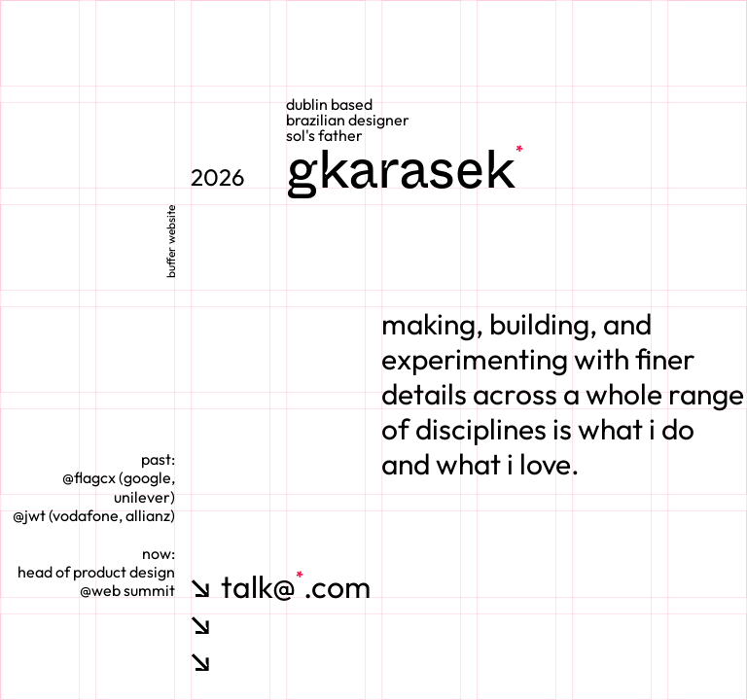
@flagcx (89, 477)
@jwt (29, 515)
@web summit (127, 590)
